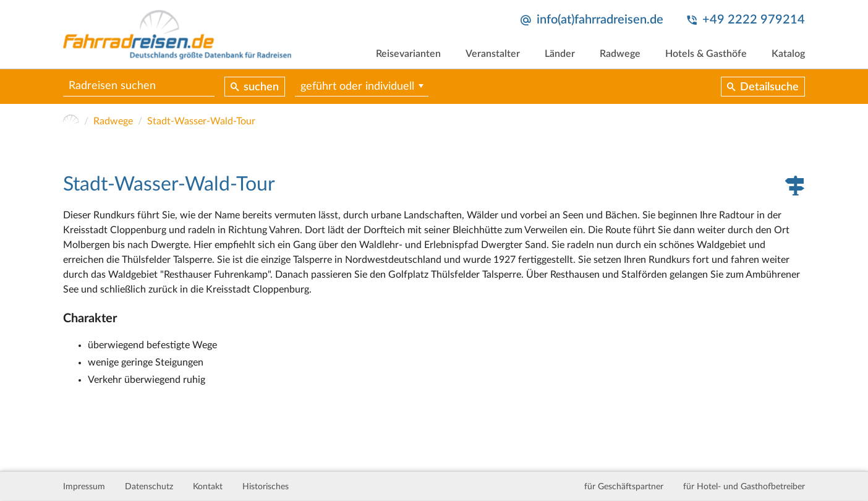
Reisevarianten (408, 54)
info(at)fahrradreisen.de (600, 20)
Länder (560, 54)
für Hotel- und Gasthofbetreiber (744, 487)
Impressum (84, 487)
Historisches (266, 487)
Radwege (620, 54)
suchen (261, 87)
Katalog (788, 54)
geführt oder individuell (357, 87)
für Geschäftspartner (624, 487)
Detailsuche (769, 87)
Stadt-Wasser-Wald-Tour (201, 121)
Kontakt (208, 487)
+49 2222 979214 (754, 20)
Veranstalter (493, 54)
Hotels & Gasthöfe (706, 54)
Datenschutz (149, 487)
